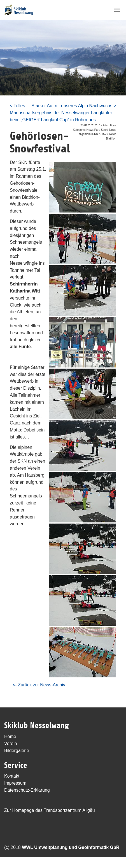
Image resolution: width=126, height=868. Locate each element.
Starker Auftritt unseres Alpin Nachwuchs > (74, 106)
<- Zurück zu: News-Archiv (39, 685)
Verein (11, 743)
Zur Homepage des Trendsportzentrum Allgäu (50, 810)
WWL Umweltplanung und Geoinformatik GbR (71, 847)
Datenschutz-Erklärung (27, 790)
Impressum (15, 783)
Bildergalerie (17, 751)
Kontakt (12, 776)
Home (10, 736)
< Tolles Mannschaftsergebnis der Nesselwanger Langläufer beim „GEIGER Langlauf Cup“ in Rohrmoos (61, 113)
